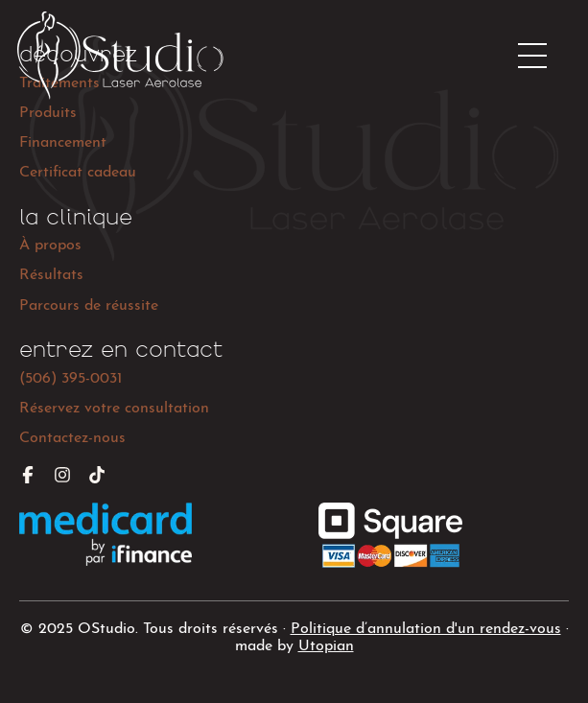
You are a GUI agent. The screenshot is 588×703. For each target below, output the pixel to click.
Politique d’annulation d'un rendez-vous (426, 629)
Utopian (326, 646)
